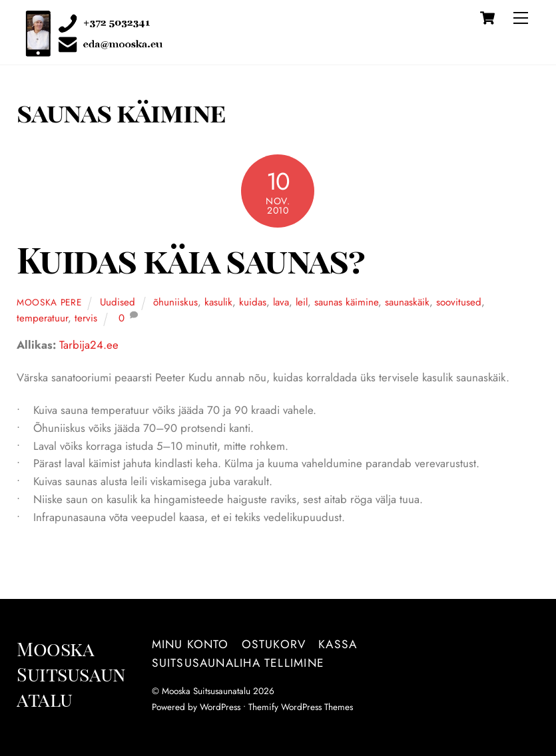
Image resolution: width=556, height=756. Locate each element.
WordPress (220, 707)
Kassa (338, 644)
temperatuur (42, 318)
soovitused (459, 302)
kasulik (218, 302)
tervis (86, 318)
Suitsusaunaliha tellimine (238, 663)
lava (281, 302)
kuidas (253, 302)
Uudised (118, 302)
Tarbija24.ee (89, 345)
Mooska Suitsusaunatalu (206, 691)
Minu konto (190, 644)
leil (302, 302)
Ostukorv (274, 644)
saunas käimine (346, 302)
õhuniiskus (175, 302)
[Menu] (521, 18)
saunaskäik (407, 302)
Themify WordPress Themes (301, 707)
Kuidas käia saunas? (190, 259)
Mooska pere (49, 302)
